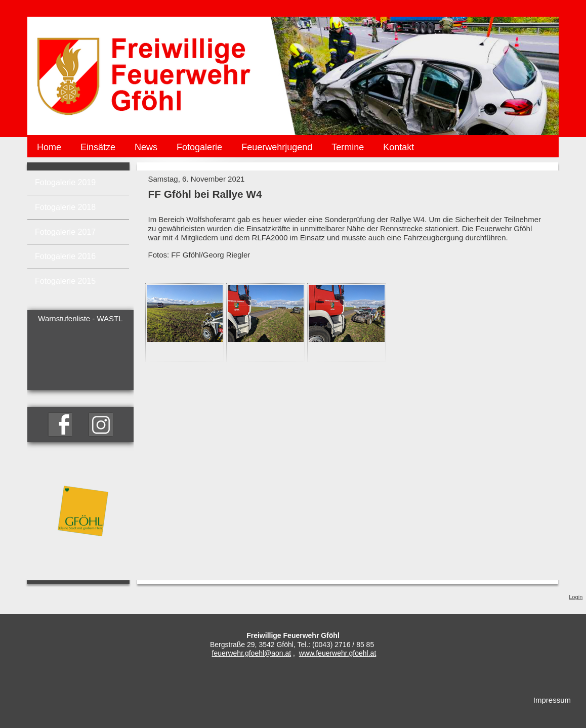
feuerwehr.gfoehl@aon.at (252, 653)
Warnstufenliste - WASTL (80, 318)
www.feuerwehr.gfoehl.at (338, 653)
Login (576, 597)
